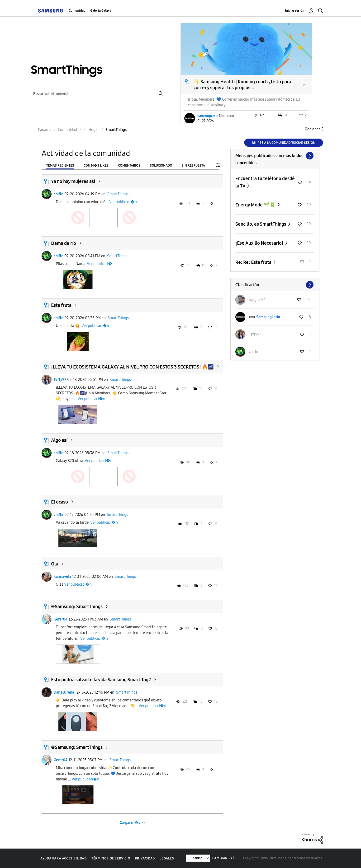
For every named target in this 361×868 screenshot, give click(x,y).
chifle (59, 194)
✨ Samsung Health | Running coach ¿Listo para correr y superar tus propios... (242, 85)
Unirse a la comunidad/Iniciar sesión (284, 143)
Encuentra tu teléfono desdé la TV (265, 182)
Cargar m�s (130, 823)
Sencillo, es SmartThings (261, 224)
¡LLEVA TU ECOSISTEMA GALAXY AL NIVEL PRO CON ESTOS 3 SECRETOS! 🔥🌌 (132, 367)
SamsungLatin (208, 116)
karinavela (62, 576)
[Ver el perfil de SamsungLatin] (268, 317)
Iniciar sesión (295, 11)
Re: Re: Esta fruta (254, 262)
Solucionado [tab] (161, 166)
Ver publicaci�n (123, 202)
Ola (55, 564)
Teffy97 (60, 380)
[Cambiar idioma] (198, 858)
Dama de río (64, 243)
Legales (167, 858)
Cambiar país (224, 858)
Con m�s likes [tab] (96, 166)
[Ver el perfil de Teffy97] (255, 334)
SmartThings (118, 194)
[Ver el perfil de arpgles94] (257, 300)
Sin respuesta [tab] (193, 166)
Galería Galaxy (101, 11)
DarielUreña (64, 692)
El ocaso (59, 502)
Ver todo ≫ (275, 156)
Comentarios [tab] (129, 166)
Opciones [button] (313, 129)
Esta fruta (61, 305)
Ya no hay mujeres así (73, 181)
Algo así (59, 440)
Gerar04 (61, 619)
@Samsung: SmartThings (77, 607)
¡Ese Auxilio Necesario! (260, 243)
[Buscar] (99, 94)
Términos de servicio (111, 858)
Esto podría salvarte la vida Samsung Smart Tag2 (101, 680)
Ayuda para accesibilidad (63, 858)
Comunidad (77, 11)
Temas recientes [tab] (60, 166)
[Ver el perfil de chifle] (253, 352)
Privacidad (145, 858)
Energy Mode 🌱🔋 (256, 205)
